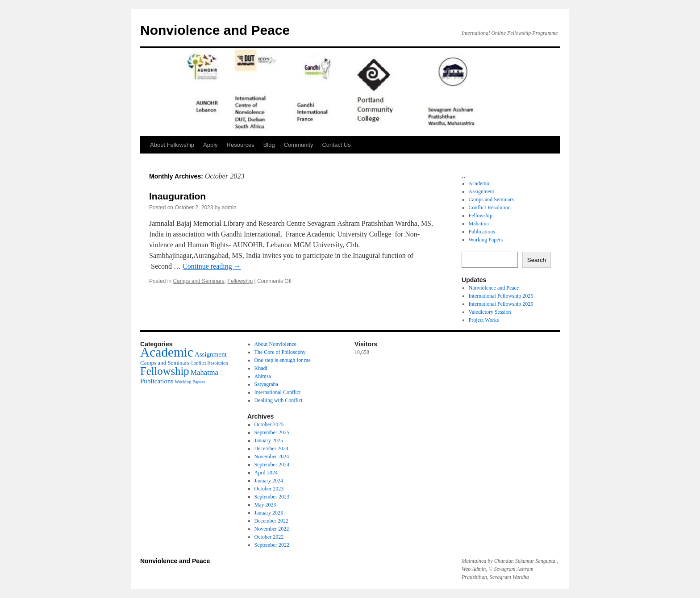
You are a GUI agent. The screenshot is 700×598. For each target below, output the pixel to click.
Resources (241, 145)
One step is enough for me (283, 360)
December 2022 (271, 521)
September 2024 (272, 465)
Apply (210, 145)
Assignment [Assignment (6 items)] (211, 354)
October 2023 (269, 489)
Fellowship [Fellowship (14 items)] (165, 371)
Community (299, 145)
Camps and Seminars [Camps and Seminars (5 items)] (165, 363)
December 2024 (271, 448)
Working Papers (486, 240)
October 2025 (269, 424)
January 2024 (269, 481)
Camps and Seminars (198, 281)
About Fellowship (172, 145)
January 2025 (269, 440)
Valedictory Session (490, 312)
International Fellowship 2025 (501, 296)
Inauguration (177, 196)
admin (229, 208)
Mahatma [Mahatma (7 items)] (204, 372)
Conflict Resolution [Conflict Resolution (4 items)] (209, 363)
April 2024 (266, 473)
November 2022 (272, 529)
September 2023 (272, 497)
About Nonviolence (275, 344)
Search (537, 260)
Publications (482, 232)
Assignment (481, 191)
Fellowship (240, 281)
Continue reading (212, 266)
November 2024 (272, 457)
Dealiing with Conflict (279, 400)
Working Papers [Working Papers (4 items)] (190, 382)
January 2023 (269, 513)
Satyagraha (266, 384)
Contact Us (336, 145)
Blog (269, 145)
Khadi (261, 368)
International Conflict (278, 392)
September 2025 (272, 432)
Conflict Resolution (490, 208)
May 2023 (265, 505)
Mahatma (479, 224)
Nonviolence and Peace (215, 30)
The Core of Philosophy (280, 352)
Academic (480, 183)
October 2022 (269, 537)
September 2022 (272, 545)
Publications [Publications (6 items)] (157, 381)
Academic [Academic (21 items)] (167, 352)
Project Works (484, 320)
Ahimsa (263, 376)
